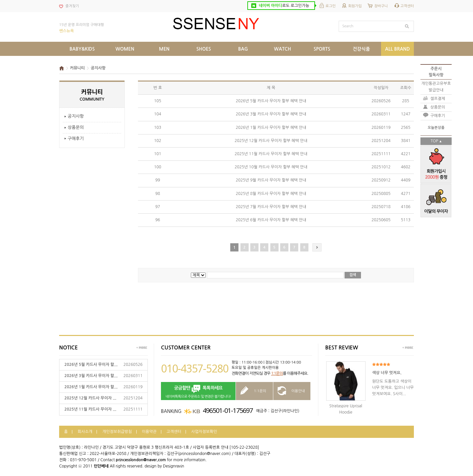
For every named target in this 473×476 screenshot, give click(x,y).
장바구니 (381, 6)
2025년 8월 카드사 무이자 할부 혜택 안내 (271, 194)
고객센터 (407, 6)
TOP (434, 141)
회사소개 (85, 432)
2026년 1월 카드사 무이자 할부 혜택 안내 (271, 128)
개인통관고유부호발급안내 (436, 87)
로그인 (331, 6)
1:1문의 (277, 373)
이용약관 (149, 432)
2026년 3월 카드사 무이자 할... (91, 376)
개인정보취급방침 (117, 432)
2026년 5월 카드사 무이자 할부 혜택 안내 (271, 101)
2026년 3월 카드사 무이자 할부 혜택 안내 (271, 114)
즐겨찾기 (72, 6)
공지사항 (76, 116)
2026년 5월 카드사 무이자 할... (91, 365)
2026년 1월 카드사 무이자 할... (91, 387)
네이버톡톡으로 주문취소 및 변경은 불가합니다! (198, 391)
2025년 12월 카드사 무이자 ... (90, 398)
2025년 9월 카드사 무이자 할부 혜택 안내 (271, 180)
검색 (353, 275)
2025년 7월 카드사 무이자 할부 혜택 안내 (271, 207)
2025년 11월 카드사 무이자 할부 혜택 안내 (271, 154)
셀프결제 (438, 99)
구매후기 (76, 139)
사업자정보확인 (204, 432)
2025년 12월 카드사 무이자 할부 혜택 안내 (271, 141)
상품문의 (76, 127)
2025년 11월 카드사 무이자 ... (90, 409)
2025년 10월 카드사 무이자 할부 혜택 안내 (271, 167)
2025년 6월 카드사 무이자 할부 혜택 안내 (271, 220)
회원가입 (355, 6)
